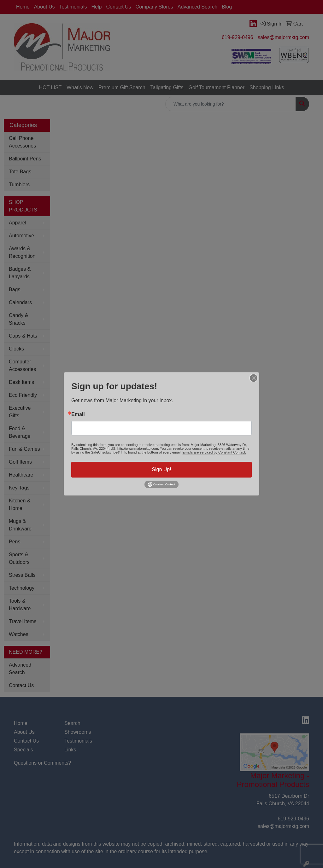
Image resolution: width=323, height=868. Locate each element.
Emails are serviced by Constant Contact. (214, 452)
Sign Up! (161, 469)
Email (78, 414)
